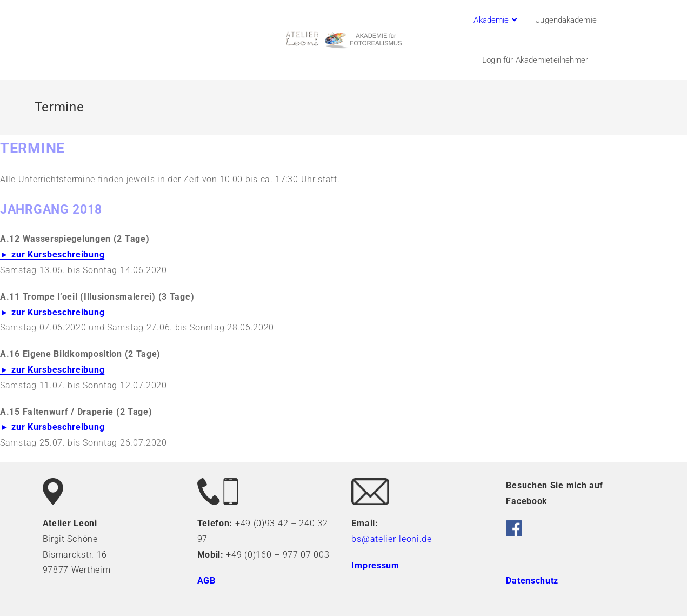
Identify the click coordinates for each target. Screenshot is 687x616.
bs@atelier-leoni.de (391, 539)
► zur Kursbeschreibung (52, 254)
